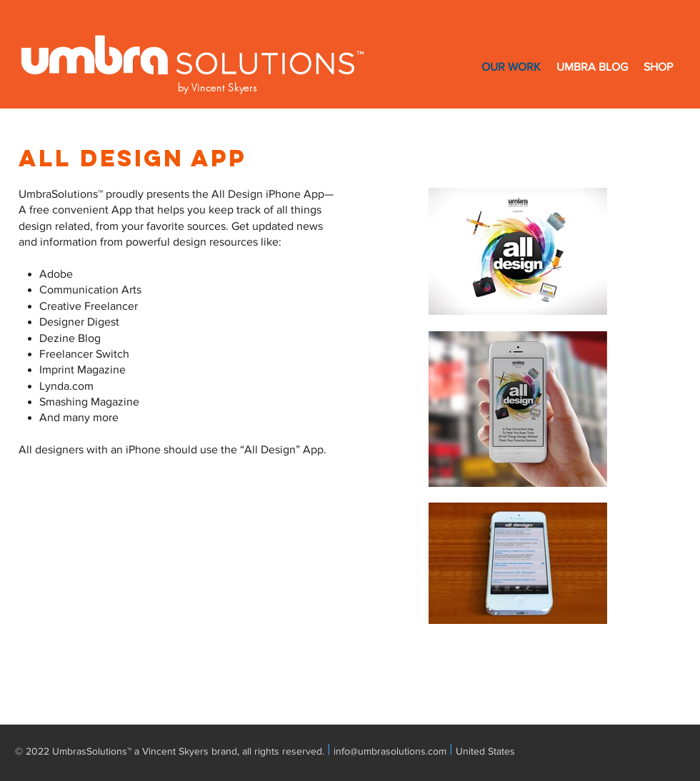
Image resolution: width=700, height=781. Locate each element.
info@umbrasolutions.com (390, 751)
